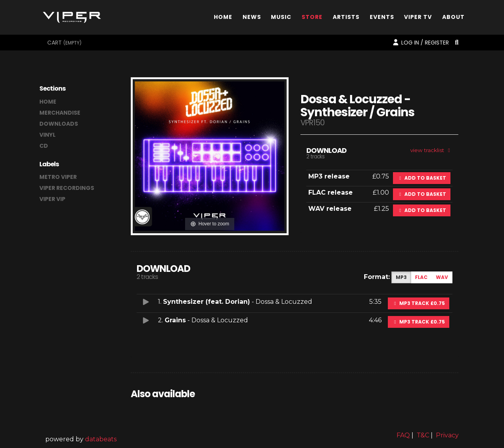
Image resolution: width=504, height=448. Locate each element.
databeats (101, 439)
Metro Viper (58, 177)
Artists (346, 17)
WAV (442, 277)
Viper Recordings (67, 188)
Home (223, 17)
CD (44, 146)
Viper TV (418, 17)
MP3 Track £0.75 (419, 303)
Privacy (447, 435)
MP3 (401, 277)
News (252, 17)
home (48, 102)
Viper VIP (52, 199)
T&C (423, 435)
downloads (59, 124)
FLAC (421, 277)
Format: (377, 277)
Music (281, 17)
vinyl (47, 135)
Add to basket (422, 178)
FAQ (403, 435)
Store (312, 17)
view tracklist (431, 150)
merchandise (60, 113)
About (453, 17)
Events (382, 17)
